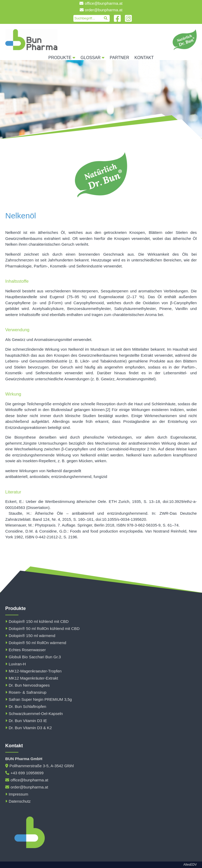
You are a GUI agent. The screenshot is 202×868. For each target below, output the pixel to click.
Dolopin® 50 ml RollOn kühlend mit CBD (42, 628)
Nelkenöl (21, 216)
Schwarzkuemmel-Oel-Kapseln (34, 714)
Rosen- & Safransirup (26, 692)
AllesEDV (190, 865)
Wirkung (13, 394)
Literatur (13, 492)
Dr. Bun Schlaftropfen (26, 706)
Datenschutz (18, 801)
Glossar (92, 58)
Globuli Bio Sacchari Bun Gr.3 (33, 657)
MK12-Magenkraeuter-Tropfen (33, 671)
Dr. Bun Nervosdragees (27, 685)
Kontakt (144, 58)
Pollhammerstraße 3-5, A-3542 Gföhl (39, 766)
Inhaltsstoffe (17, 281)
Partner (119, 58)
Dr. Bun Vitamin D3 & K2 (29, 728)
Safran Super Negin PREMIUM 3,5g (39, 699)
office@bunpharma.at (101, 3)
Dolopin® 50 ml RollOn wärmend (36, 643)
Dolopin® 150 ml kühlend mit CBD (37, 621)
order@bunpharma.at (101, 10)
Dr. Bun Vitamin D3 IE (26, 721)
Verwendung (17, 330)
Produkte (62, 58)
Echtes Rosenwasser (26, 650)
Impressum (17, 794)
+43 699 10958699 (24, 773)
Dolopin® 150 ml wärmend (30, 636)
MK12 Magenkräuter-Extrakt (32, 678)
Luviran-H (16, 664)
